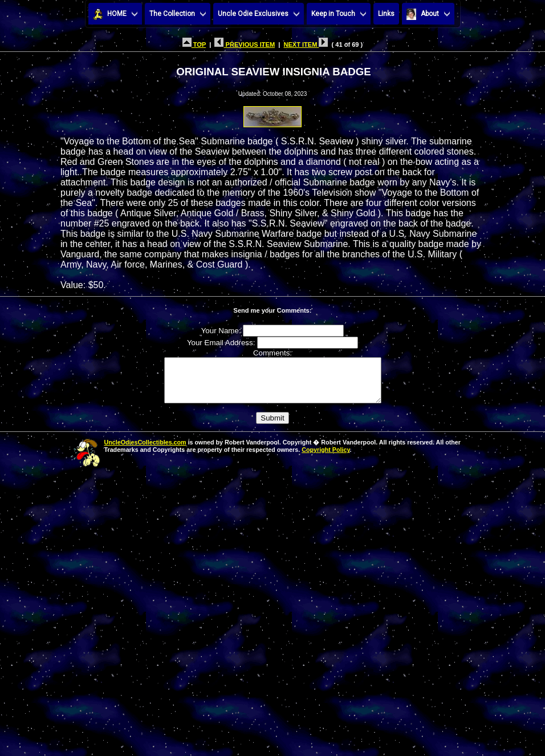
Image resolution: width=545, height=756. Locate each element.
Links (386, 14)
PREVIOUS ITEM (245, 45)
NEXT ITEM (306, 45)
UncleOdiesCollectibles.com (145, 451)
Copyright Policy (326, 458)
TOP (194, 45)
